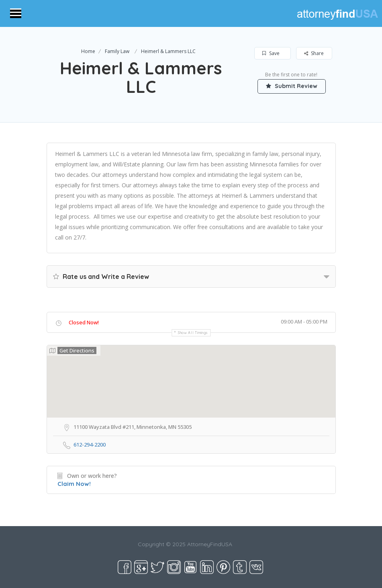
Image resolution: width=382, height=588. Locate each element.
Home (88, 51)
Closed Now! (84, 322)
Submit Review (292, 86)
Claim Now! (74, 484)
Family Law (117, 51)
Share (314, 53)
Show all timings (193, 333)
